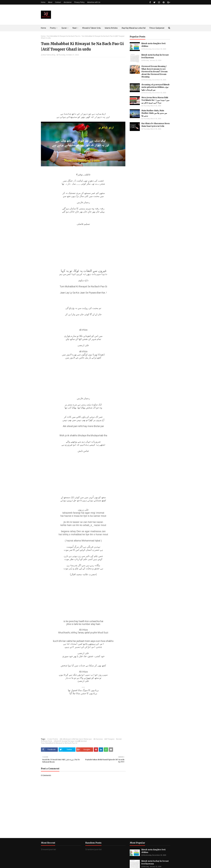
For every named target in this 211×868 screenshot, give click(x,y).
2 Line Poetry (53, 739)
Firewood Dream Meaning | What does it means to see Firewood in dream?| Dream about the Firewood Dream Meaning (154, 72)
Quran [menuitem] (64, 28)
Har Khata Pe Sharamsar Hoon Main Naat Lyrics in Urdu (155, 125)
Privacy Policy (79, 2)
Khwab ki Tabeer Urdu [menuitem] (92, 28)
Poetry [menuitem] (53, 28)
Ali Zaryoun (98, 739)
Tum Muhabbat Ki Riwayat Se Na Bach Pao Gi (63, 36)
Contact (58, 2)
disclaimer (68, 2)
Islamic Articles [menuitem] (111, 28)
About (50, 2)
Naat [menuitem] (75, 28)
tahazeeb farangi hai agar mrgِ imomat (70, 741)
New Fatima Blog (49, 55)
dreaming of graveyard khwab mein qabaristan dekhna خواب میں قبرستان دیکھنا (155, 87)
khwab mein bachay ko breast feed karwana (155, 56)
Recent (119, 739)
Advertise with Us (94, 2)
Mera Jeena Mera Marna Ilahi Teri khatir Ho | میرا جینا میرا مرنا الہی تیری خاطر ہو (155, 100)
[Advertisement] (83, 79)
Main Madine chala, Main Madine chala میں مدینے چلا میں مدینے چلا (154, 113)
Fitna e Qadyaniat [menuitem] (157, 28)
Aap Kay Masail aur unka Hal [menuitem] (134, 28)
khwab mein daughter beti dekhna (153, 45)
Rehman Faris (47, 741)
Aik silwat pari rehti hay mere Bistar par (76, 739)
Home (43, 2)
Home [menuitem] (43, 28)
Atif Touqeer (109, 739)
